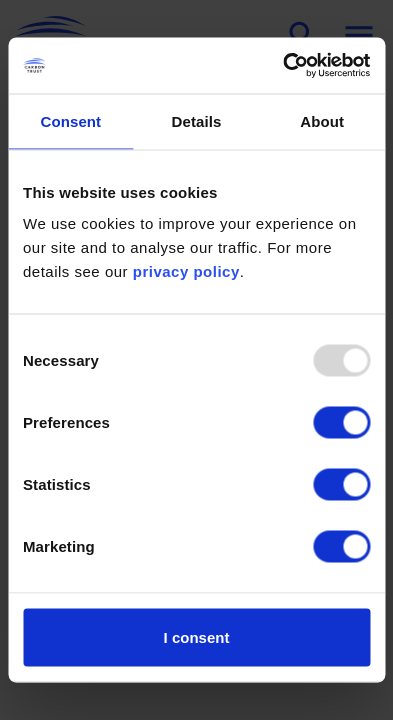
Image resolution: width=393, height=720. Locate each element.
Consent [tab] (70, 120)
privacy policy (186, 271)
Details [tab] (197, 120)
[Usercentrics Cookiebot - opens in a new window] (283, 66)
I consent (197, 637)
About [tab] (322, 120)
